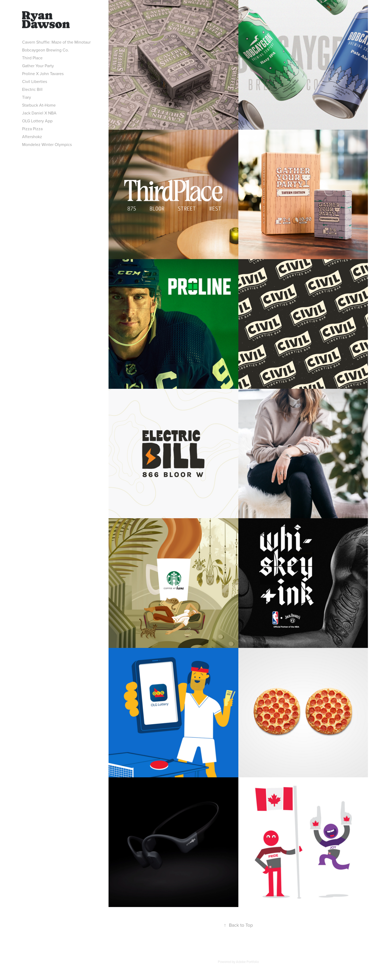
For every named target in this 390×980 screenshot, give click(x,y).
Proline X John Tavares (43, 74)
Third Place (32, 58)
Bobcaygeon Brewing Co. (45, 50)
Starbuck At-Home (39, 105)
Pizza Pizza (32, 129)
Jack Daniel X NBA (39, 113)
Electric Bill (32, 89)
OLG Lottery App (37, 121)
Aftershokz (32, 137)
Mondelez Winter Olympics (47, 144)
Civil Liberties (35, 81)
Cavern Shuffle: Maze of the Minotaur (56, 42)
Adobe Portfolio (247, 962)
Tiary (27, 97)
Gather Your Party (38, 66)
